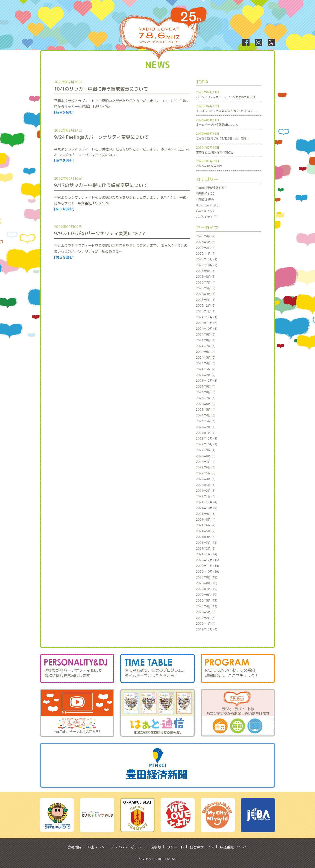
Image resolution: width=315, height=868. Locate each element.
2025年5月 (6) (206, 288)
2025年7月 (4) (206, 282)
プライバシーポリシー (128, 847)
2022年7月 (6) (206, 462)
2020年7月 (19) (207, 589)
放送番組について (234, 847)
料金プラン (96, 847)
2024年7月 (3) (206, 346)
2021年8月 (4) (206, 520)
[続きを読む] (64, 112)
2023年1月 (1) (206, 433)
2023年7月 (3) (206, 398)
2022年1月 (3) (206, 496)
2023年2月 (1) (206, 427)
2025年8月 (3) (206, 277)
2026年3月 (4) (206, 242)
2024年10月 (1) (207, 329)
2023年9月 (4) (206, 386)
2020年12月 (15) (208, 560)
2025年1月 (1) (206, 311)
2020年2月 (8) (206, 618)
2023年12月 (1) (207, 381)
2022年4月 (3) (206, 479)
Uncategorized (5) (208, 205)
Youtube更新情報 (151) (211, 188)
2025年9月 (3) (206, 271)
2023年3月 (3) (206, 421)
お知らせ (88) (205, 199)
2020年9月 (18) (207, 577)
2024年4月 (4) (206, 363)
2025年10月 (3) (207, 265)
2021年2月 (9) (206, 548)
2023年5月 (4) (206, 410)
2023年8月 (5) (206, 392)
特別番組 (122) (206, 193)
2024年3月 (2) (206, 369)
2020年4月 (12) (207, 606)
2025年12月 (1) (207, 259)
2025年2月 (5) (206, 305)
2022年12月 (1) (207, 438)
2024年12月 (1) (207, 317)
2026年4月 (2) (206, 236)
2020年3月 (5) (206, 612)
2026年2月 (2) (206, 248)
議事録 (156, 847)
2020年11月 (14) (208, 566)
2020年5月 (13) (207, 600)
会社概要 (75, 847)
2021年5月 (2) (206, 531)
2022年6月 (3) (206, 467)
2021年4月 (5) (206, 537)
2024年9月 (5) (206, 334)
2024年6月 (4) (206, 352)
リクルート (175, 847)
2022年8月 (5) (206, 456)
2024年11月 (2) (207, 323)
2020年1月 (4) (206, 624)
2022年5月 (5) (206, 473)
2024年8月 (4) (206, 340)
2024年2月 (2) (206, 375)
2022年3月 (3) (206, 485)
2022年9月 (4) (206, 450)
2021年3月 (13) (207, 543)
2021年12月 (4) (207, 502)
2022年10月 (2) (207, 444)
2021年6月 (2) (206, 525)
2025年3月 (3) (206, 300)
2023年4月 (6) (206, 415)
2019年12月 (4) (207, 629)
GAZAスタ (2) (205, 211)
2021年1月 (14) (207, 554)
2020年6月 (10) (207, 595)
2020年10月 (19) (208, 572)
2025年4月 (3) (206, 294)
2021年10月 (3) (207, 508)
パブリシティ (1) (207, 217)
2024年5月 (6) (206, 358)
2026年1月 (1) (206, 253)
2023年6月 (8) (206, 404)
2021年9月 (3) (206, 514)
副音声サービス (202, 847)
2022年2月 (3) (206, 491)
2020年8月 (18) (207, 583)
